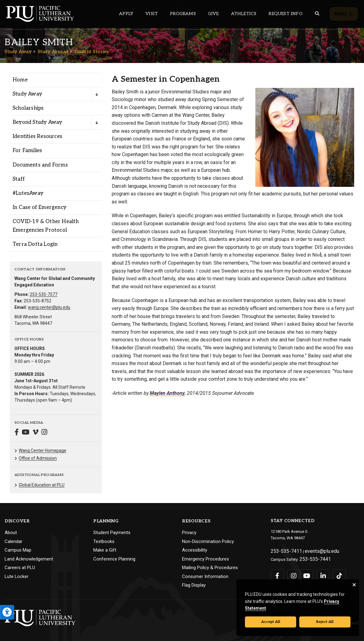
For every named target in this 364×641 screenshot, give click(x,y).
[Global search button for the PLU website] (317, 14)
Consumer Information (205, 576)
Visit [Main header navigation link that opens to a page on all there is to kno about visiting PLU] (152, 14)
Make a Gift (105, 550)
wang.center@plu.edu (49, 307)
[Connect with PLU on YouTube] (305, 573)
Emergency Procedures (205, 559)
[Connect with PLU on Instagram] (291, 573)
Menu (344, 14)
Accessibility (195, 550)
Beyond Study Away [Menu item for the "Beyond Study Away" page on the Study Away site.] (37, 122)
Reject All (325, 622)
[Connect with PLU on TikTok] (333, 573)
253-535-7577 (44, 294)
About (11, 533)
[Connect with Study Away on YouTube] (26, 433)
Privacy (189, 533)
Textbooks (104, 541)
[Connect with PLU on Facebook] (277, 573)
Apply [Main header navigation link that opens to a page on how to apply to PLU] (126, 14)
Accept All (271, 622)
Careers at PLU (20, 568)
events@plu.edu (312, 550)
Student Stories (92, 52)
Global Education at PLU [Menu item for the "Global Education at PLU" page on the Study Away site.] (42, 485)
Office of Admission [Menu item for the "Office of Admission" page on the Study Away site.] (38, 458)
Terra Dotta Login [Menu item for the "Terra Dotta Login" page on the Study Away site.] (35, 244)
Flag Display (194, 585)
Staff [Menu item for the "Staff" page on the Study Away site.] (19, 179)
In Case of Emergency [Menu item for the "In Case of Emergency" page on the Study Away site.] (39, 207)
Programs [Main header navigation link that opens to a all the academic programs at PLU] (183, 14)
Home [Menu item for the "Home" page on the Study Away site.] (20, 80)
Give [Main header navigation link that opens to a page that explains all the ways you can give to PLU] (213, 14)
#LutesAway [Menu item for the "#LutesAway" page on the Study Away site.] (28, 193)
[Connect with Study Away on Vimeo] (35, 433)
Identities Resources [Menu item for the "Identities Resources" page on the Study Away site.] (37, 136)
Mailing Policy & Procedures (210, 568)
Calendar (14, 541)
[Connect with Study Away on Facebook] (17, 433)
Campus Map (18, 550)
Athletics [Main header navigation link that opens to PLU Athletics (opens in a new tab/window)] (244, 14)
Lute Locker (17, 576)
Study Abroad (53, 52)
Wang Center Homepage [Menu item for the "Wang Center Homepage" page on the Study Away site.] (43, 450)
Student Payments (112, 533)
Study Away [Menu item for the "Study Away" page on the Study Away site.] (27, 94)
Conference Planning (114, 559)
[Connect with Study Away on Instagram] (44, 433)
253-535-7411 (283, 550)
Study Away (18, 52)
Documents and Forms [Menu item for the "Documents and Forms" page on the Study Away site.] (40, 165)
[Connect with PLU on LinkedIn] (319, 573)
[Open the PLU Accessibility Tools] (7, 612)
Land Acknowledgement (29, 559)
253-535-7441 (312, 557)
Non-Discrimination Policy (208, 541)
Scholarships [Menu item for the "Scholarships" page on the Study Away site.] (28, 108)
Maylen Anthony (167, 393)
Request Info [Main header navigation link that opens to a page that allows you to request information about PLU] (285, 14)
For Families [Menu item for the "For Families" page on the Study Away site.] (27, 151)
